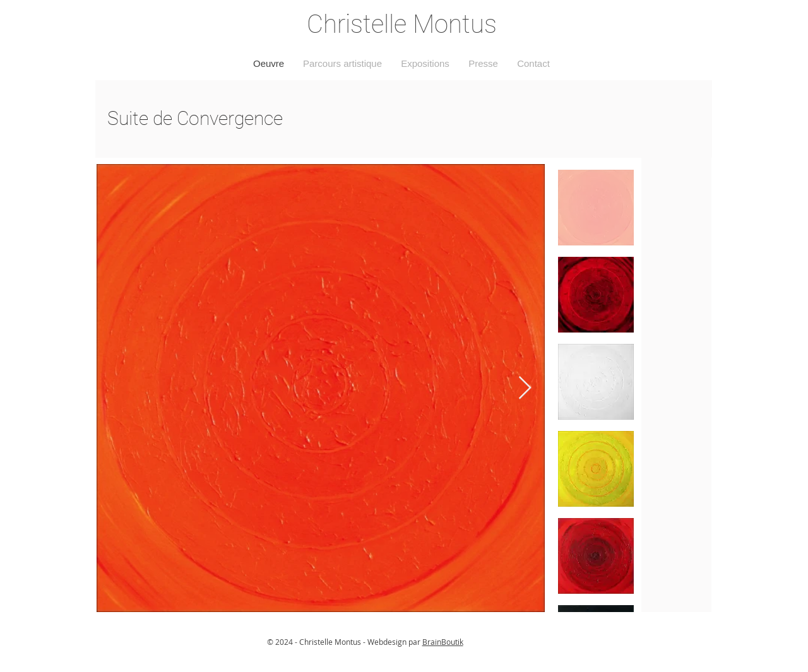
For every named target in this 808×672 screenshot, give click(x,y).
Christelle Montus (402, 24)
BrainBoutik (443, 642)
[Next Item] (525, 388)
